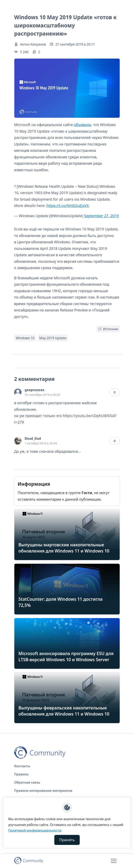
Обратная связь (27, 782)
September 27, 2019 (102, 216)
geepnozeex (35, 390)
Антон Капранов (33, 44)
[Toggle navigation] (114, 861)
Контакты (22, 766)
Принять (67, 840)
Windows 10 (25, 338)
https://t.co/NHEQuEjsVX (68, 206)
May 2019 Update (53, 338)
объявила (82, 125)
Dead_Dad (33, 438)
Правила (21, 774)
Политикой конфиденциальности (35, 830)
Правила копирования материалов (43, 791)
